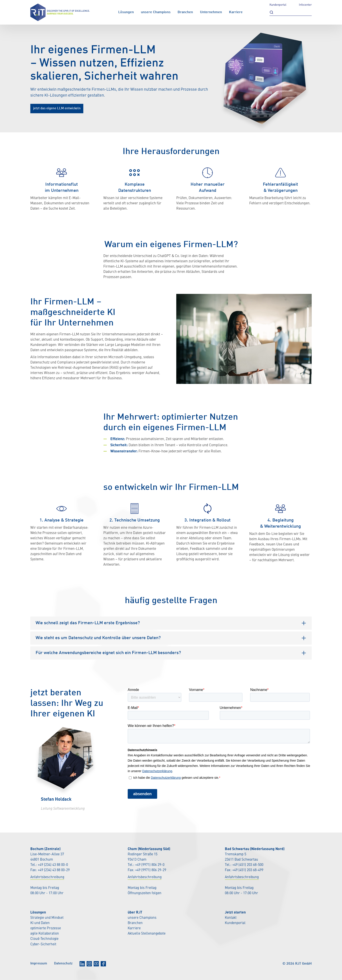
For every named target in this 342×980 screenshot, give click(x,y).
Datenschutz (65, 963)
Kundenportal (278, 5)
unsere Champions (156, 12)
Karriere (236, 12)
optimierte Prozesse (46, 928)
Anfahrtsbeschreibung (48, 877)
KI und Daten (40, 923)
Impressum (39, 963)
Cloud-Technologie (45, 939)
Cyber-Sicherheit (43, 944)
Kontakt (231, 918)
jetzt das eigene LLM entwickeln (59, 108)
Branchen (185, 12)
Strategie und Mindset (47, 918)
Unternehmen (211, 12)
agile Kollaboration (45, 933)
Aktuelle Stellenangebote (147, 933)
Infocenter (305, 5)
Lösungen (126, 12)
